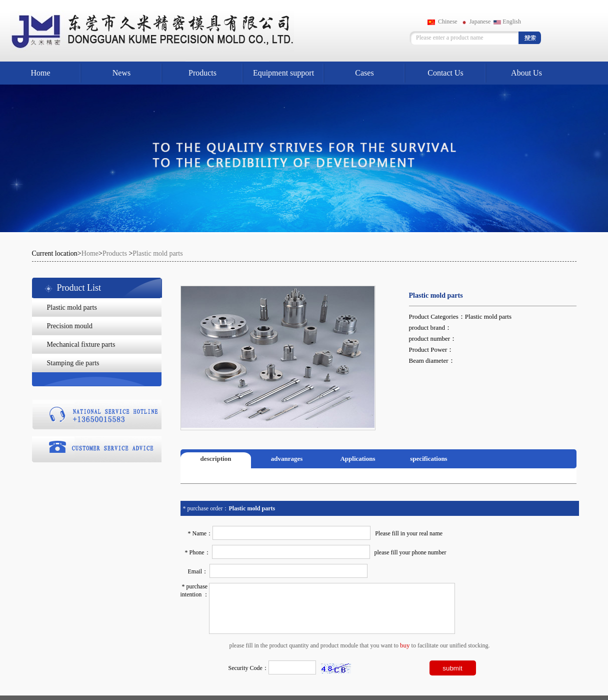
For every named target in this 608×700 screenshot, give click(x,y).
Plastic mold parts (157, 253)
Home (40, 73)
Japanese (476, 22)
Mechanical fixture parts (81, 344)
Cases (364, 73)
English (507, 22)
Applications (357, 459)
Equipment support (283, 73)
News (121, 73)
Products (202, 73)
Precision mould (70, 326)
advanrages (287, 459)
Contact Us (445, 73)
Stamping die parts (73, 363)
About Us (526, 73)
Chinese (442, 22)
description (215, 459)
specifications (428, 459)
